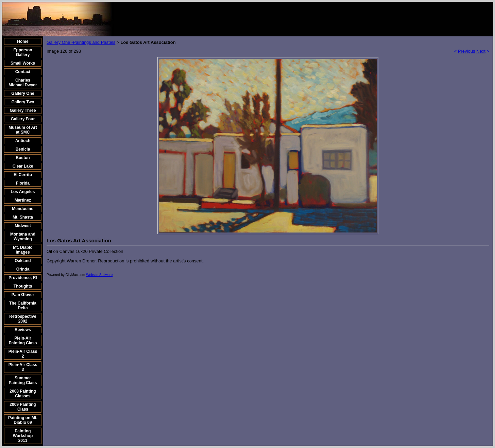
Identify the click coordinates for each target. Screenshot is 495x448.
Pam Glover (23, 295)
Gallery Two (23, 102)
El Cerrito (23, 175)
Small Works (23, 63)
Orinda (23, 269)
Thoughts (23, 286)
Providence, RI (23, 278)
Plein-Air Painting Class (23, 341)
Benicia (23, 149)
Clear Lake (23, 166)
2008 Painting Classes (23, 394)
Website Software (99, 275)
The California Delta (23, 306)
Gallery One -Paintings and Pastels (81, 42)
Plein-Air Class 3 (23, 367)
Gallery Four (23, 119)
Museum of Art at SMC (23, 130)
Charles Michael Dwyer (23, 83)
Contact (23, 72)
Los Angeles (23, 192)
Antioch (23, 141)
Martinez (23, 200)
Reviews (23, 330)
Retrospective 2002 (23, 319)
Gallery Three (23, 110)
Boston (23, 158)
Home (23, 41)
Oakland (23, 261)
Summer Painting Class (23, 380)
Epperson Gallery (23, 52)
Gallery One (23, 93)
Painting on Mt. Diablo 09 (23, 420)
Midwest (23, 226)
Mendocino (23, 209)
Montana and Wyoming (23, 237)
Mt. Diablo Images (23, 250)
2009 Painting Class (23, 407)
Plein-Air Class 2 (23, 354)
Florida (23, 183)
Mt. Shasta (23, 217)
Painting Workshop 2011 (23, 436)
